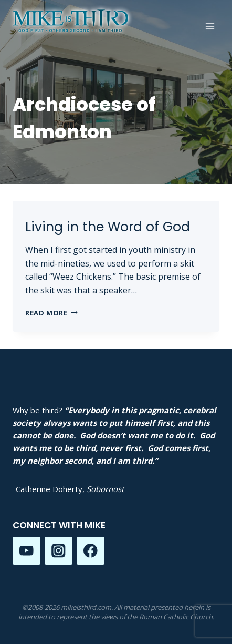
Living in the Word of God (108, 227)
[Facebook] (91, 551)
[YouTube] (27, 551)
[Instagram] (59, 551)
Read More (51, 313)
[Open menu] (210, 26)
